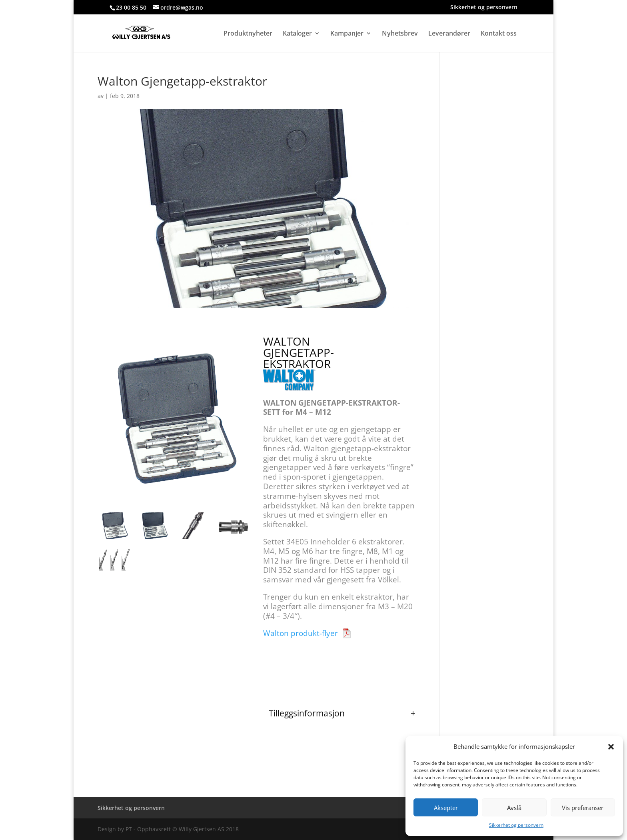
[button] (611, 747)
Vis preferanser (583, 808)
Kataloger (297, 34)
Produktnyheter (248, 34)
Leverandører (449, 34)
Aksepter (446, 808)
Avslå (514, 808)
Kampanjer (347, 34)
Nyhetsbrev (400, 34)
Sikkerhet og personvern (516, 825)
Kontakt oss (499, 34)
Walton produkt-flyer (301, 634)
